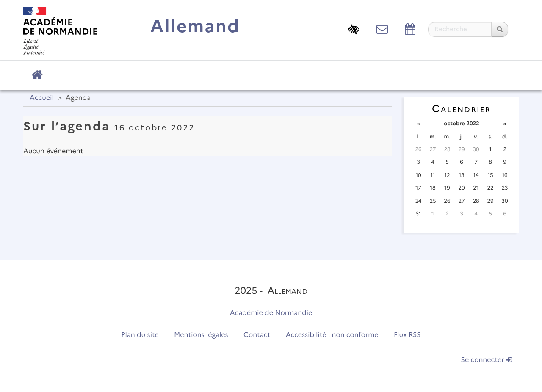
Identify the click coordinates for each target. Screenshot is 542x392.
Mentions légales (201, 335)
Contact (257, 335)
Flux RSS (407, 335)
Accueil (42, 98)
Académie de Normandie (271, 313)
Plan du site (140, 335)
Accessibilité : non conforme (332, 335)
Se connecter (487, 360)
